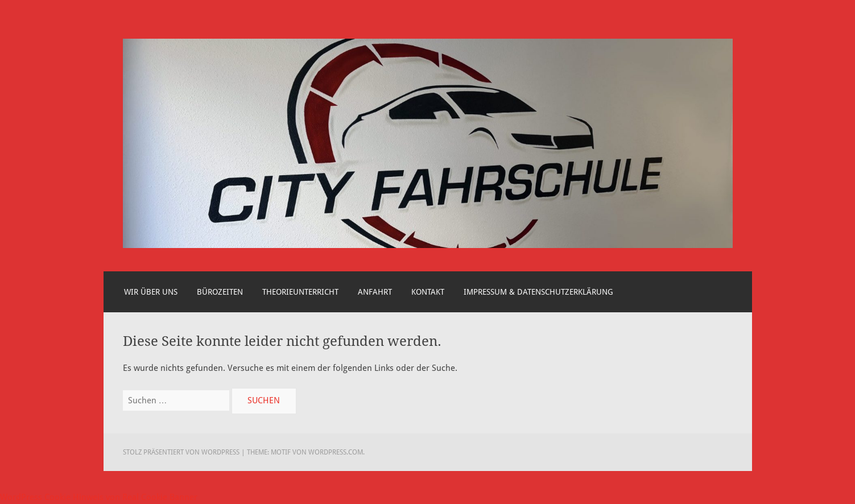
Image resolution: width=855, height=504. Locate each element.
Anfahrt (375, 292)
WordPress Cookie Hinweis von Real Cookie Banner (99, 497)
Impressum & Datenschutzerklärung (538, 292)
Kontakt (428, 292)
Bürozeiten (220, 292)
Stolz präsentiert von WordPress (181, 452)
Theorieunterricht (300, 292)
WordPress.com (336, 452)
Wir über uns (151, 292)
